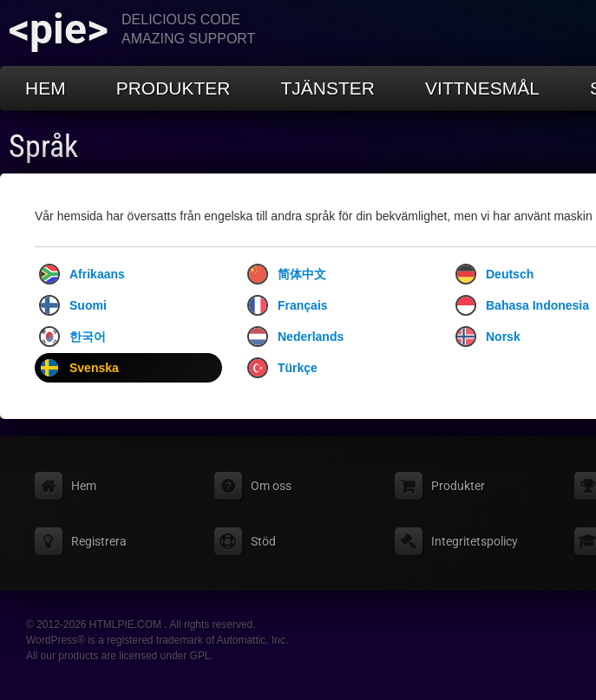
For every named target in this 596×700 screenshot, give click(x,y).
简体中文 (287, 274)
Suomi (73, 305)
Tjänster (328, 88)
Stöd (263, 541)
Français (288, 305)
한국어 (72, 337)
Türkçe (282, 368)
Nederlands (295, 337)
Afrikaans (82, 274)
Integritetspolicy (475, 541)
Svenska (79, 368)
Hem (46, 88)
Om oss (271, 486)
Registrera (99, 541)
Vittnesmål (482, 88)
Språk (43, 147)
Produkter (174, 88)
